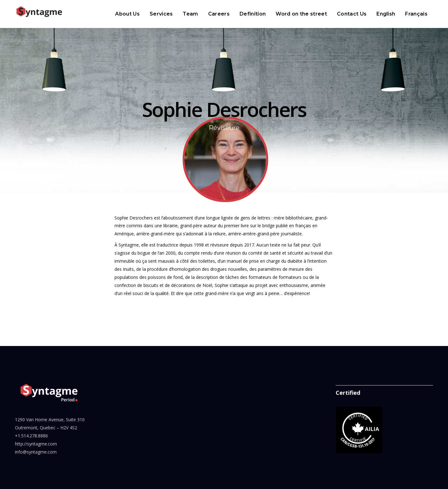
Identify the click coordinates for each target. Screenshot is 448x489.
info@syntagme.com (36, 452)
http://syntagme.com (36, 444)
